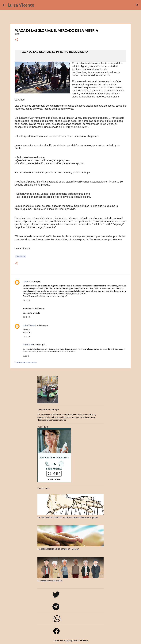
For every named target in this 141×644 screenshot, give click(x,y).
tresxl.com (28, 345)
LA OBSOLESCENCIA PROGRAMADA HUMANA (58, 549)
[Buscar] (38, 5)
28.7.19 (27, 317)
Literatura (21, 257)
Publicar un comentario (26, 362)
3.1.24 (26, 356)
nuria (25, 281)
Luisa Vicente (21, 5)
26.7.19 (27, 300)
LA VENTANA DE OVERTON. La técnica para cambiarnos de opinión (68, 517)
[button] (16, 40)
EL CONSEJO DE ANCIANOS (50, 581)
